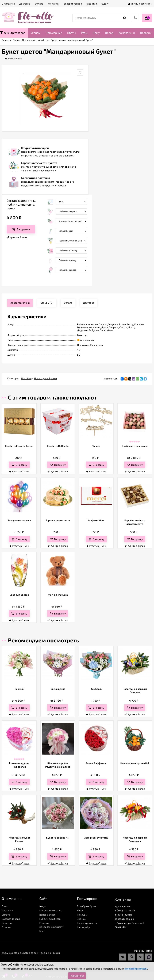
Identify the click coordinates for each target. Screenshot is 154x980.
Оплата (6, 915)
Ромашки (82, 915)
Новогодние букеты (45, 378)
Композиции (127, 33)
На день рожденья (87, 923)
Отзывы (6, 927)
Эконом (35, 33)
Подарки (146, 33)
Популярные (54, 33)
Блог (42, 931)
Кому (96, 33)
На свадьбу (83, 927)
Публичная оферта (50, 919)
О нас (5, 906)
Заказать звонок (124, 919)
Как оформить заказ (51, 910)
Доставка (7, 910)
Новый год (27, 378)
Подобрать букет (87, 906)
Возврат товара (11, 919)
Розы (84, 33)
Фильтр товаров (13, 33)
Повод (109, 33)
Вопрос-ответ (47, 915)
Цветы (72, 33)
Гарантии (7, 923)
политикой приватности (136, 969)
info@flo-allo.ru (123, 915)
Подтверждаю (77, 976)
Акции (43, 906)
